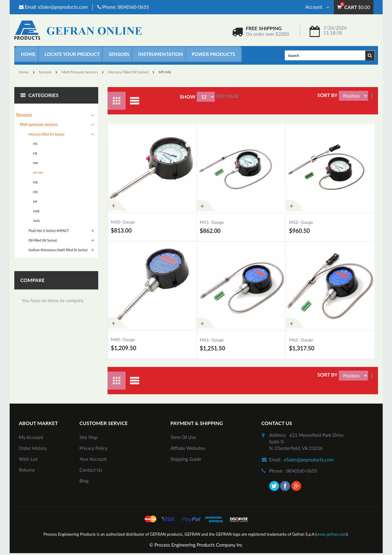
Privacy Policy (94, 448)
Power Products (213, 54)
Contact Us (91, 470)
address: (278, 435)
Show (188, 97)
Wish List (28, 459)
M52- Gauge (301, 222)
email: (275, 460)
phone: (276, 471)
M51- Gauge (212, 222)
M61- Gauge (212, 340)
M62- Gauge (301, 340)
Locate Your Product (72, 54)
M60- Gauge (123, 339)
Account (317, 7)
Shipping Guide (186, 459)
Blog (84, 481)
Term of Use (183, 437)
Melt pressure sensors (80, 72)
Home (28, 54)
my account (31, 437)
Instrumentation (161, 54)
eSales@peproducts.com (63, 7)
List (135, 101)
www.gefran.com (332, 534)
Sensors (119, 54)
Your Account (93, 459)
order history (33, 448)
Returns (27, 470)
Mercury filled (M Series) (128, 72)
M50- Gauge (123, 222)
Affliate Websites (188, 448)
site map (89, 437)
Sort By (327, 95)
